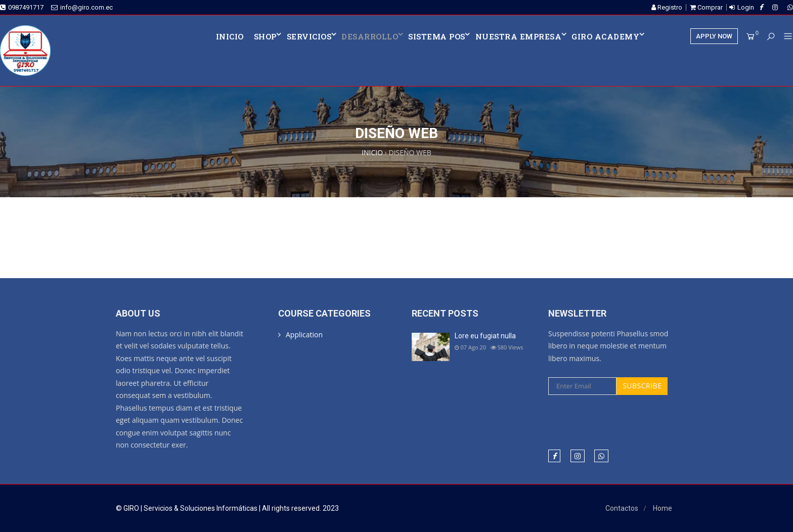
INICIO (230, 36)
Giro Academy (605, 36)
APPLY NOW (714, 36)
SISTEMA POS (437, 36)
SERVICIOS (309, 36)
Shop (265, 36)
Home (663, 508)
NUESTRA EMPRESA (519, 36)
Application (304, 335)
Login (746, 7)
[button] (784, 37)
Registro (667, 7)
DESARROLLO (370, 36)
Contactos (622, 508)
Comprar (706, 7)
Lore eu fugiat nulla (485, 336)
